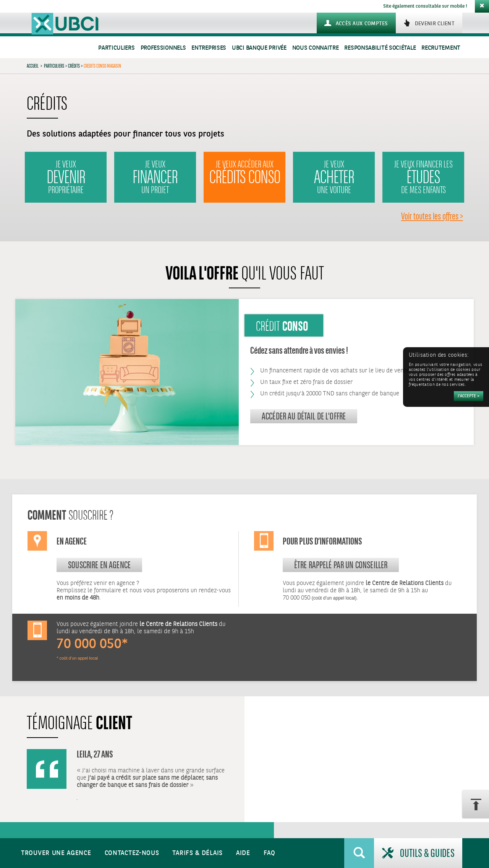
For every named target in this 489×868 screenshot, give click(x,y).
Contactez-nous (132, 853)
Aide (243, 853)
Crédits (74, 66)
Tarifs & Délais (198, 853)
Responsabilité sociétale (380, 48)
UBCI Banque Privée (259, 48)
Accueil (33, 66)
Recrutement (441, 48)
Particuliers (116, 48)
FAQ (270, 853)
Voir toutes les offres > (432, 216)
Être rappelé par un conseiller (341, 565)
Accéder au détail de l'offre (304, 416)
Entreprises (209, 48)
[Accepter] (469, 396)
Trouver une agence (56, 853)
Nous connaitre (316, 48)
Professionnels (163, 48)
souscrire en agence (99, 565)
